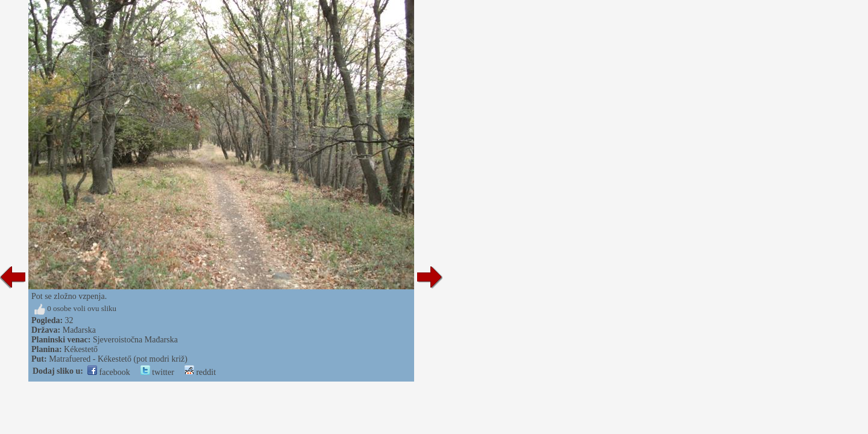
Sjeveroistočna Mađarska (135, 340)
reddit (200, 372)
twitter (157, 372)
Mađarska (79, 330)
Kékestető (81, 349)
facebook (109, 372)
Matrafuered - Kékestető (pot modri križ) (118, 359)
